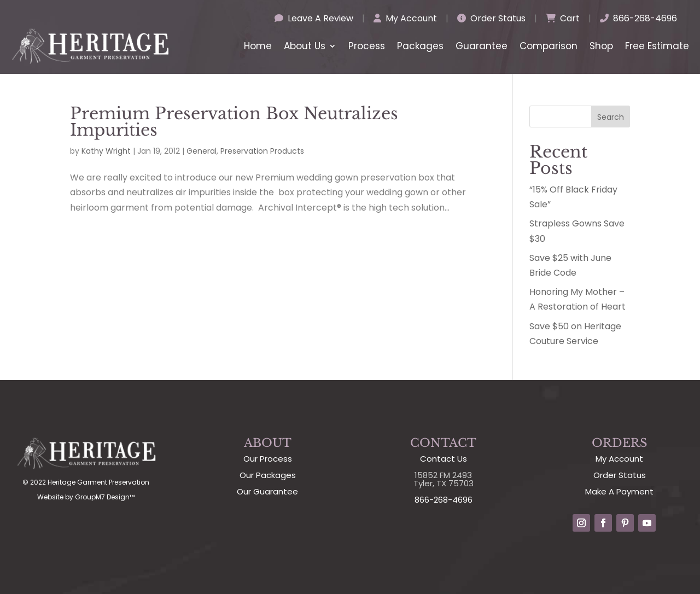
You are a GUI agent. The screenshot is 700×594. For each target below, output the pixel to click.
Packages (420, 46)
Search (611, 117)
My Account (405, 18)
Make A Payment (619, 491)
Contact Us (444, 459)
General (202, 151)
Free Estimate (657, 46)
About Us (305, 46)
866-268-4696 (638, 18)
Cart (563, 18)
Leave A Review (314, 18)
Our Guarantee (267, 491)
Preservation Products (262, 151)
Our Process (268, 459)
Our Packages (268, 475)
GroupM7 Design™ (105, 497)
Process (367, 46)
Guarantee (482, 46)
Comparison (549, 46)
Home (258, 46)
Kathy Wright (106, 151)
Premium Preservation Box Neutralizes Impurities (234, 122)
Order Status (491, 18)
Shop (601, 46)
